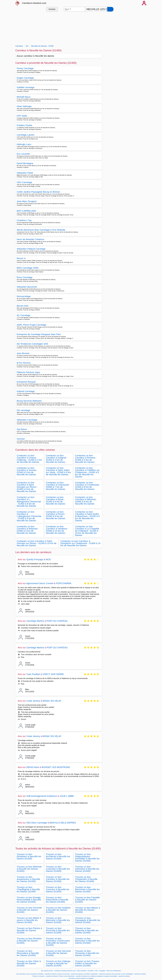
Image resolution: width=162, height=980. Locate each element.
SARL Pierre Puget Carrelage (32, 325)
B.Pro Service (24, 363)
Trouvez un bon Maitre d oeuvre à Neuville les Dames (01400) (29, 920)
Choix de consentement (114, 971)
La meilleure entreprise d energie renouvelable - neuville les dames (109, 976)
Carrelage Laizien (26, 135)
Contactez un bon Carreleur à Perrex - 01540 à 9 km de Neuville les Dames (56, 515)
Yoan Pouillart (33, 674)
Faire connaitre (82, 971)
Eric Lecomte (23, 154)
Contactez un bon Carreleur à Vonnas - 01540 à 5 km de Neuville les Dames (27, 471)
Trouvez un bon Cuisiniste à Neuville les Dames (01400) (58, 869)
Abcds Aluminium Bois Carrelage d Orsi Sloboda (41, 230)
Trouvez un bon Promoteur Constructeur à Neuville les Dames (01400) (58, 942)
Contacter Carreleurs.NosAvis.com (65, 971)
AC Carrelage (24, 315)
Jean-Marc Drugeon (27, 201)
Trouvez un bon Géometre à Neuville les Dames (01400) (87, 869)
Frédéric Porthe (25, 125)
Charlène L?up (24, 220)
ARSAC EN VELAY (52, 701)
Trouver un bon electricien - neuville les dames (73, 976)
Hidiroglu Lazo (24, 144)
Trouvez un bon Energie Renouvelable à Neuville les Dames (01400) (29, 900)
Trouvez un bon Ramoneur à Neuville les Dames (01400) (87, 941)
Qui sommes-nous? (47, 971)
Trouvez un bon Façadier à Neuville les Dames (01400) (88, 900)
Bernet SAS (23, 306)
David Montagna (25, 163)
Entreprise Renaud (26, 382)
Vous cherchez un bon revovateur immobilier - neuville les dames (36, 974)
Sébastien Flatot (25, 173)
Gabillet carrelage (26, 87)
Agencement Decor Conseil (40, 583)
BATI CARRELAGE (26, 211)
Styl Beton (22, 429)
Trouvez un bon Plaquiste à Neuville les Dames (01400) (87, 930)
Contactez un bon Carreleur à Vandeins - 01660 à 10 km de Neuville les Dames (57, 530)
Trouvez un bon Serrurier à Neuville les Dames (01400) (58, 953)
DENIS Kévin (33, 767)
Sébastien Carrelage (27, 420)
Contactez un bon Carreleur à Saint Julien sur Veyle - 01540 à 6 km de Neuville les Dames (58, 471)
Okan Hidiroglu (24, 106)
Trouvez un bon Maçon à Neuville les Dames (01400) (88, 910)
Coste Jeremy (33, 701)
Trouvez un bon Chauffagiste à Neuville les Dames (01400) (28, 889)
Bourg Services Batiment (29, 401)
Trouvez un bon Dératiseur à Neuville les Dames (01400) (29, 856)
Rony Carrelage (25, 277)
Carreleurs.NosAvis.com (34, 3)
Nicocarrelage (24, 296)
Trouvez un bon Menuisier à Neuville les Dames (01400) (58, 920)
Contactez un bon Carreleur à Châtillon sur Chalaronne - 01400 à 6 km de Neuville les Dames (87, 472)
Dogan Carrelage (25, 78)
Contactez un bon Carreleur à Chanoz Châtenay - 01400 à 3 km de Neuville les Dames (29, 459)
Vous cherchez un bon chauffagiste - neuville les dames (129, 974)
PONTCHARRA (64, 583)
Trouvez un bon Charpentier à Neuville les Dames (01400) (86, 879)
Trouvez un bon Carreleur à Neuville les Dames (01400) (58, 879)
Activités (52, 9)
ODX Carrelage (24, 182)
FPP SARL (22, 116)
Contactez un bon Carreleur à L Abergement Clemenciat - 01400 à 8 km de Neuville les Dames (29, 502)
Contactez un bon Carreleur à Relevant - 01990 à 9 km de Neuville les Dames (28, 530)
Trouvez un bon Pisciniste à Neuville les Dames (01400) (58, 930)
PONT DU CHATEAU (57, 621)
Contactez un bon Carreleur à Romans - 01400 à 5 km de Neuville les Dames (86, 459)
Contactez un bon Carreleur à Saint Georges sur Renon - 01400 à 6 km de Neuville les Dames (27, 487)
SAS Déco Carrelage (37, 823)
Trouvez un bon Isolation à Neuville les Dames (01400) (58, 910)
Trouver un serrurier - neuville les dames (70, 974)
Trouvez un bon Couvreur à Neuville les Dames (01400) (58, 889)
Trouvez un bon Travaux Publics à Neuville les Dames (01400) (87, 963)
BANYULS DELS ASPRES (63, 823)
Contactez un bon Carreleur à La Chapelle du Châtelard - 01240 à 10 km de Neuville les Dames (87, 531)
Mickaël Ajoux (24, 97)
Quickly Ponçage (35, 559)
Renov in (21, 258)
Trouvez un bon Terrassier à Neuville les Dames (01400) (87, 953)
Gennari (21, 439)
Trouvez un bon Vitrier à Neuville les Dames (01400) (29, 963)
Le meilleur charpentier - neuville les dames (97, 974)
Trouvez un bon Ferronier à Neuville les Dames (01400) (29, 910)
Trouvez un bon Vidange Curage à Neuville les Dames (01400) (58, 963)
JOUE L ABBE (67, 796)
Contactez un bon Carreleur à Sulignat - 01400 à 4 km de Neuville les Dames (57, 459)
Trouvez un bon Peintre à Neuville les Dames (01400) (29, 930)
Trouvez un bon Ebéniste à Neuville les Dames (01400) (29, 869)
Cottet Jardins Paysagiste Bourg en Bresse (38, 192)
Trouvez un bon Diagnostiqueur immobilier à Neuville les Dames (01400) (87, 857)
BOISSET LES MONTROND (56, 767)
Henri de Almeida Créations (31, 239)
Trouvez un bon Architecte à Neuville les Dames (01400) (58, 856)
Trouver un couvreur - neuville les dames (45, 976)
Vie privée (90, 971)
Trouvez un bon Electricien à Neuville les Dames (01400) (87, 889)
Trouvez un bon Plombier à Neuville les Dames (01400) (29, 941)
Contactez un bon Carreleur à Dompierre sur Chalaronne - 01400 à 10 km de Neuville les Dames (80, 543)
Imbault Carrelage (26, 391)
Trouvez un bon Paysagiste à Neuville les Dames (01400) (88, 920)
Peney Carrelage (25, 68)
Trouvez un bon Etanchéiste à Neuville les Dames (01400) (57, 900)
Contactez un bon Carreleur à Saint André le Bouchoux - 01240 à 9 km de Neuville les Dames (87, 516)
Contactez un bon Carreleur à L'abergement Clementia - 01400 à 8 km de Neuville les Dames (29, 516)
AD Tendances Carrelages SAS (32, 344)
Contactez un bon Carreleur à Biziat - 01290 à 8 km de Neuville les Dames (56, 500)
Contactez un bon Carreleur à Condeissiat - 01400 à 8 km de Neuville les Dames (88, 486)
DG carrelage (23, 410)
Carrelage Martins (35, 621)
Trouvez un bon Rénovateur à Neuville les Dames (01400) (28, 953)
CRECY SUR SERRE (53, 674)
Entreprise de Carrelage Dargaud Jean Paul (39, 334)
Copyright (102, 971)
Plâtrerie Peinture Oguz (28, 372)
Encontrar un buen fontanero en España (81, 978)
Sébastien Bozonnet (27, 287)
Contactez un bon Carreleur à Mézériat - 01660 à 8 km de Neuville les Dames (86, 500)
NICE (48, 559)
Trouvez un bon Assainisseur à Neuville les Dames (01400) (28, 879)
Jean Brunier (23, 353)
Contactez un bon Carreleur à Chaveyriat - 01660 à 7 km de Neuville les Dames (58, 486)
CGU (96, 971)
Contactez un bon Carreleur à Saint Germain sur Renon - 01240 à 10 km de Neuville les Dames (37, 543)
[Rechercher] (110, 9)
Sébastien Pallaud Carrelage (31, 249)
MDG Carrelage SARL (28, 268)
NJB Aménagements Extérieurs (42, 796)
